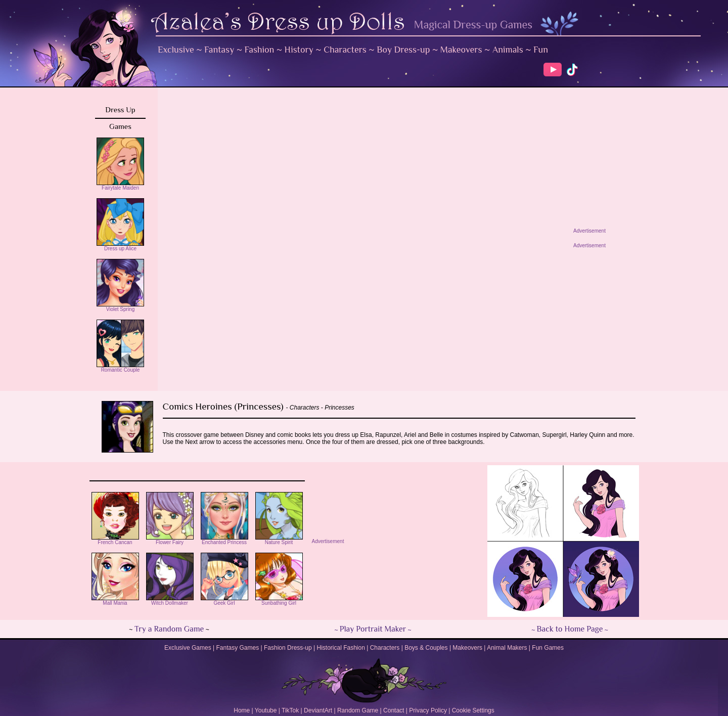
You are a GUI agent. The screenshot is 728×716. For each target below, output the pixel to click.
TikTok (290, 710)
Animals (508, 50)
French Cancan (115, 540)
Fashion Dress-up (288, 648)
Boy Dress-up (403, 50)
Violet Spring (120, 307)
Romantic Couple (120, 368)
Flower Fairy (170, 540)
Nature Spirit (279, 540)
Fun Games (548, 648)
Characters (345, 50)
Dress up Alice (120, 246)
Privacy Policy (428, 710)
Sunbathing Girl (279, 601)
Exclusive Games (188, 648)
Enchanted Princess (224, 540)
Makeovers (461, 50)
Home (242, 710)
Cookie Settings (473, 710)
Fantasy (219, 50)
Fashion (260, 50)
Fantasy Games (237, 648)
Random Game (358, 710)
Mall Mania (115, 601)
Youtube (266, 710)
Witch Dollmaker (170, 601)
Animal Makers (507, 648)
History (299, 50)
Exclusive (176, 50)
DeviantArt (318, 710)
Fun (541, 50)
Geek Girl (224, 601)
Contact (394, 710)
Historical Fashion (341, 648)
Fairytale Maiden (120, 186)
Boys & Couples (426, 648)
